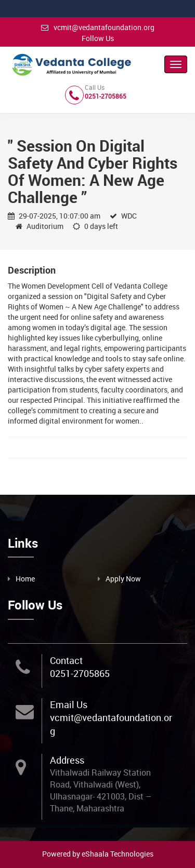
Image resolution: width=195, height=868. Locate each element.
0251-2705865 (80, 673)
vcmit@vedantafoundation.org (98, 27)
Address (67, 760)
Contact (66, 660)
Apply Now (123, 579)
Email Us (69, 704)
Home (25, 579)
